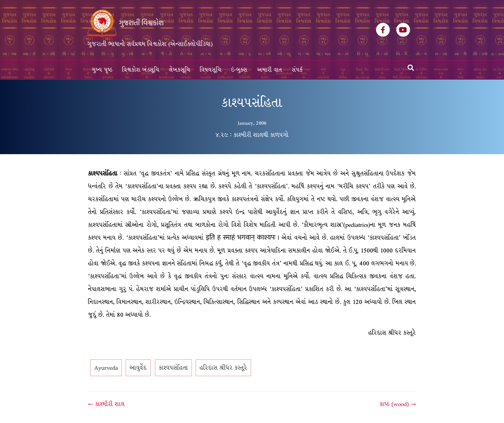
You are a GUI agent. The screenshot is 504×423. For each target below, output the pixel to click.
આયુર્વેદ (138, 368)
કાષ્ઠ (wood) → (398, 404)
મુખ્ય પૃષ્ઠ (102, 70)
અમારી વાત (270, 70)
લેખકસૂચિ (180, 70)
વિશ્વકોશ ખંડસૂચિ (141, 70)
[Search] (411, 68)
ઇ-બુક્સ (239, 70)
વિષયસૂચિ (211, 70)
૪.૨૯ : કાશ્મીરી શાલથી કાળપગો (252, 135)
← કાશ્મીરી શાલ (106, 404)
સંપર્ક (297, 70)
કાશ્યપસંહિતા (173, 368)
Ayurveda (106, 368)
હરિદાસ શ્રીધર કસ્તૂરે (223, 368)
